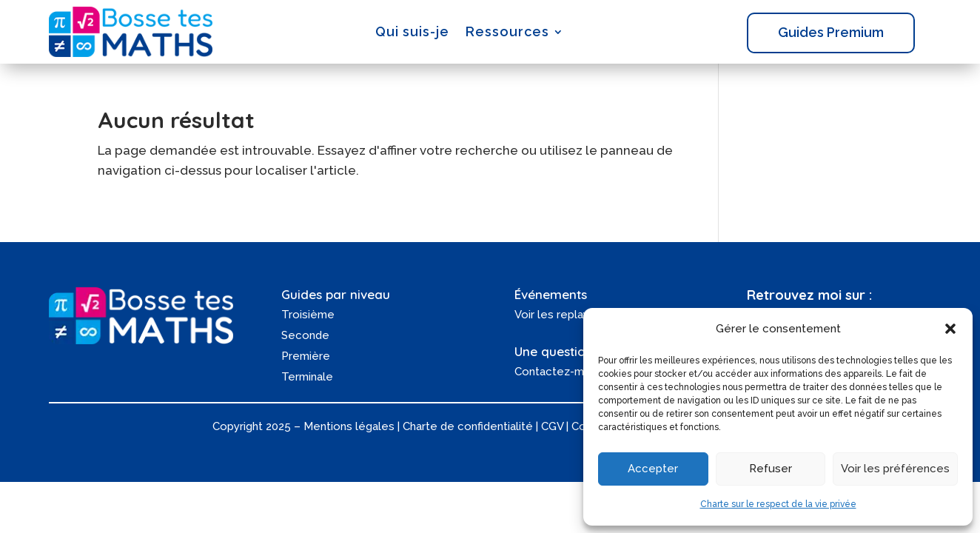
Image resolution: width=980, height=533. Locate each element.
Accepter (653, 469)
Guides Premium (831, 32)
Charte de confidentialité (468, 426)
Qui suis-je (412, 31)
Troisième (308, 315)
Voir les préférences (895, 469)
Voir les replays (555, 315)
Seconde (305, 335)
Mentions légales (349, 426)
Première (306, 356)
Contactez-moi (554, 372)
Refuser (771, 469)
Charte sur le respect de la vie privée (778, 504)
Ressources (507, 31)
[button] (950, 329)
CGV (552, 426)
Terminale (307, 377)
